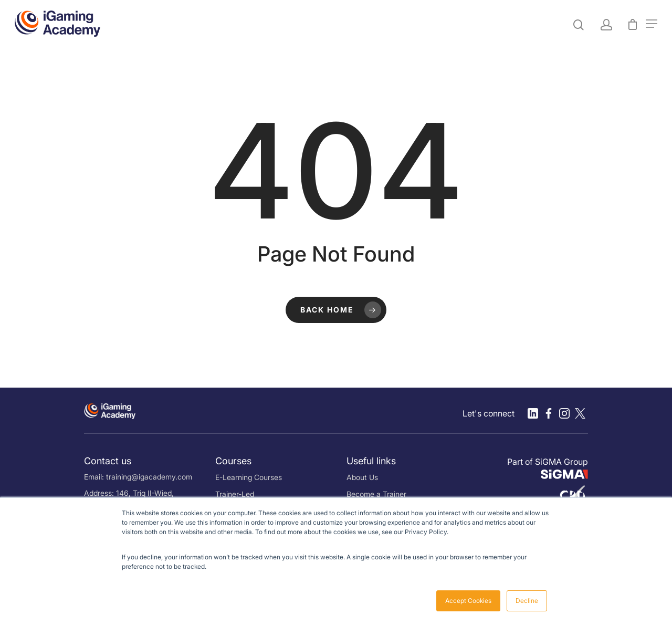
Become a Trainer (376, 494)
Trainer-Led (235, 494)
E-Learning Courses (249, 477)
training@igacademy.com (149, 477)
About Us (362, 477)
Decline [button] (527, 601)
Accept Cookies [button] (468, 601)
